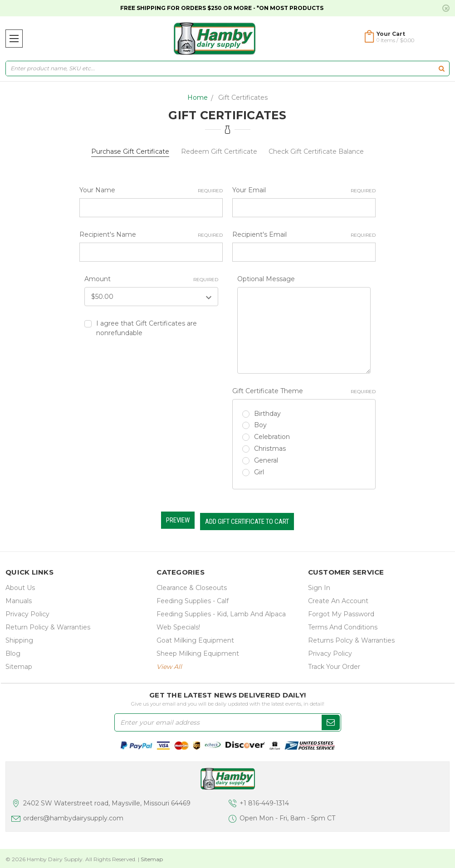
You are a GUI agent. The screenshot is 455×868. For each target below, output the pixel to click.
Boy (260, 425)
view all (169, 664)
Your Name (151, 190)
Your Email (304, 190)
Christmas (270, 449)
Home (198, 98)
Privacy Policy (27, 612)
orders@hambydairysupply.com (73, 816)
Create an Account (338, 599)
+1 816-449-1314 (264, 801)
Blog (13, 651)
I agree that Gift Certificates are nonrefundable (147, 328)
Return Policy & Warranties (48, 625)
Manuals (19, 599)
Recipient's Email (304, 235)
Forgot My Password (341, 612)
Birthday (267, 414)
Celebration (272, 437)
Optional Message (266, 279)
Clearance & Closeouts (192, 585)
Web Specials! (178, 625)
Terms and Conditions (343, 625)
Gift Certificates (243, 98)
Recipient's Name (151, 235)
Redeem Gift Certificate (219, 151)
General (266, 460)
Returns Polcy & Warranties (351, 638)
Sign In (319, 585)
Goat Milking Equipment (195, 638)
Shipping (19, 638)
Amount (151, 279)
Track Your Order (334, 664)
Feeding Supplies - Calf (193, 599)
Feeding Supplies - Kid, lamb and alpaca (221, 612)
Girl (259, 472)
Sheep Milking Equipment (198, 651)
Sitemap (19, 664)
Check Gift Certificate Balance (316, 151)
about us (20, 585)
